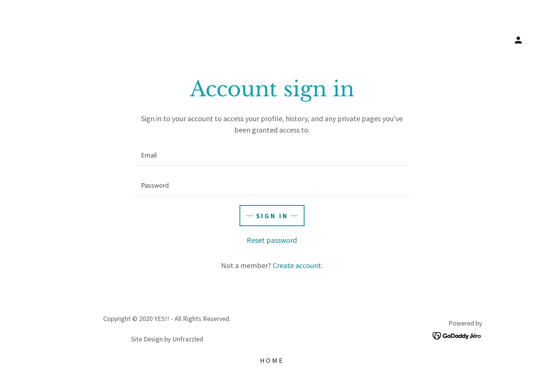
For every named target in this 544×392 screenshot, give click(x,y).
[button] (518, 40)
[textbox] (272, 155)
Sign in (272, 216)
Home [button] (272, 360)
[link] (457, 334)
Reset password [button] (272, 240)
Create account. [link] (298, 265)
